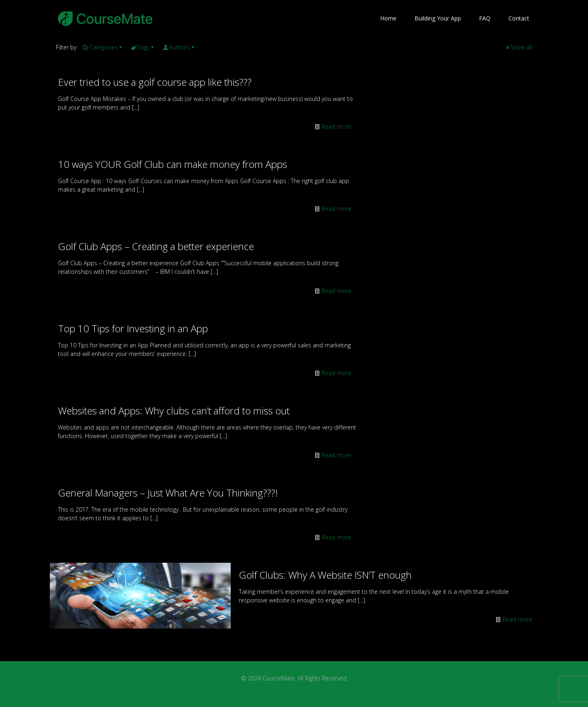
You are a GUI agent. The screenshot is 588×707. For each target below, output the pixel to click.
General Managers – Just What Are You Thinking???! (168, 493)
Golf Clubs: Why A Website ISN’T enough (325, 575)
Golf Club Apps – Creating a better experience (156, 246)
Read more (336, 126)
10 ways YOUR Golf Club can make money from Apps (173, 164)
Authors (179, 47)
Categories (103, 47)
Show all (518, 47)
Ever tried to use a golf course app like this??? (155, 82)
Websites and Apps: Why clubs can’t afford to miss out (174, 411)
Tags (143, 47)
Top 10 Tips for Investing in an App (133, 328)
